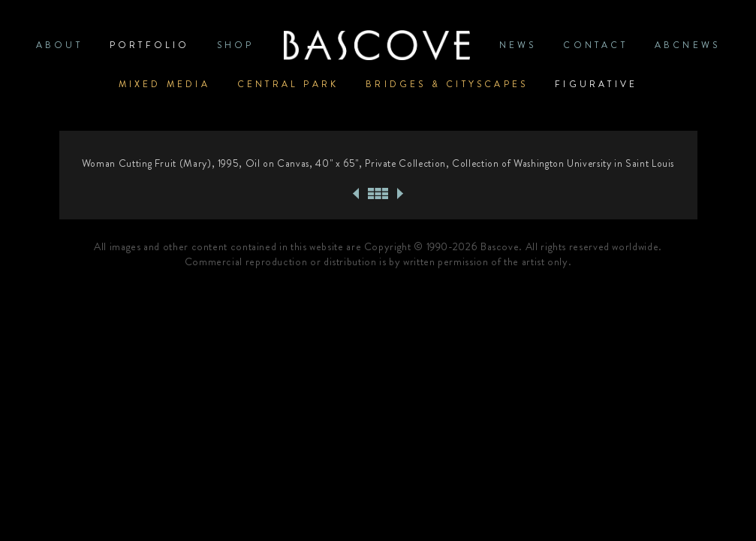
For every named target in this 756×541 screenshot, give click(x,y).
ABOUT (59, 45)
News (518, 45)
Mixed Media (164, 84)
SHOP (236, 45)
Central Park (288, 84)
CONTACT (595, 45)
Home (377, 45)
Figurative (596, 84)
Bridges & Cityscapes (447, 84)
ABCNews (687, 45)
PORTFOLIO (150, 45)
